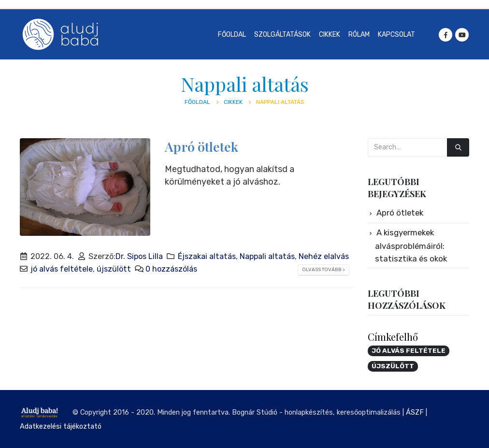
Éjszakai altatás (207, 256)
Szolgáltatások (282, 35)
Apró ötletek (201, 146)
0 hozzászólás (171, 269)
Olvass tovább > (324, 270)
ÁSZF (415, 412)
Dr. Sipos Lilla (139, 256)
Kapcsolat (396, 35)
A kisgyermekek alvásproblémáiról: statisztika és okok (411, 246)
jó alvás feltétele (62, 269)
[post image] (85, 187)
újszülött (114, 269)
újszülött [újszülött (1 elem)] (393, 366)
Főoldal (232, 35)
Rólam (359, 35)
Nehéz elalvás (324, 256)
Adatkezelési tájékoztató (61, 426)
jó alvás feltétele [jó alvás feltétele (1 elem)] (409, 350)
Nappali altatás (267, 256)
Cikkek (330, 35)
